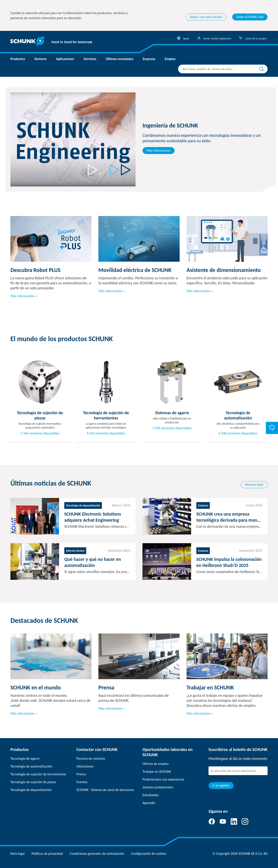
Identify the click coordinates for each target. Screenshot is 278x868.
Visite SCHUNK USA (250, 17)
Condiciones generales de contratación (97, 854)
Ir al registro (221, 785)
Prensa (81, 774)
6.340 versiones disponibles (238, 433)
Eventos (82, 782)
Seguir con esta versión (206, 17)
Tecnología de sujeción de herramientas (38, 774)
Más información (159, 150)
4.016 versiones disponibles (106, 433)
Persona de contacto (91, 758)
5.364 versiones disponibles (40, 433)
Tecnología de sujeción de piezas (33, 782)
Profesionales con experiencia (163, 779)
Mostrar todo (254, 485)
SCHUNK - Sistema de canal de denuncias (105, 790)
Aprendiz (149, 803)
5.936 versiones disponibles (172, 428)
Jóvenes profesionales (158, 787)
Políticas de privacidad (47, 854)
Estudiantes (151, 795)
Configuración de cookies (149, 854)
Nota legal (17, 854)
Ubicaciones (85, 766)
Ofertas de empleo (156, 764)
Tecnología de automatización (31, 766)
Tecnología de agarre (25, 758)
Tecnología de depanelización (31, 790)
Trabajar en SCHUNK (157, 772)
